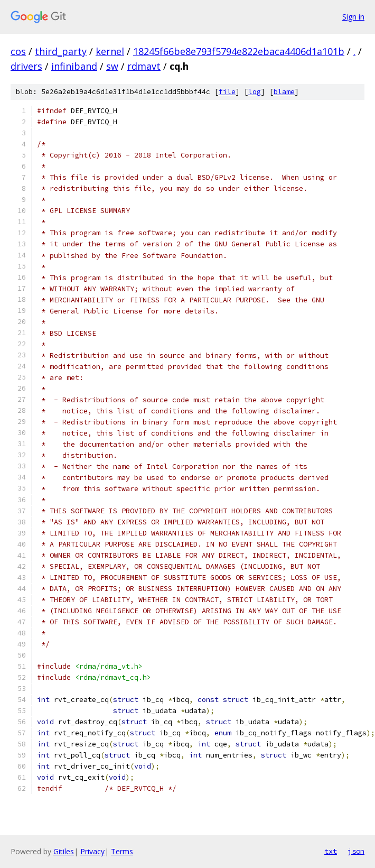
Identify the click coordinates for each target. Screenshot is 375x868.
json (356, 851)
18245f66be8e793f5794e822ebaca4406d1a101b (239, 51)
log (255, 92)
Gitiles (64, 851)
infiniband (74, 66)
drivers (26, 66)
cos (18, 51)
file (227, 92)
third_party (61, 51)
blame (284, 92)
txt (331, 851)
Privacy (92, 851)
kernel (110, 51)
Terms (122, 851)
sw (112, 66)
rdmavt (144, 66)
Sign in (353, 17)
